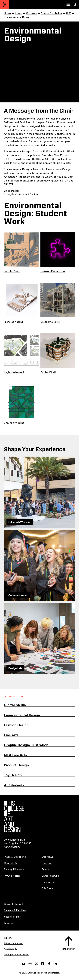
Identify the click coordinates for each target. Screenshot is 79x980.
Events (46, 869)
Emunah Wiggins (14, 423)
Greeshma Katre (50, 322)
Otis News (47, 857)
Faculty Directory (14, 869)
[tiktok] (49, 964)
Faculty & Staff (13, 917)
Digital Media (15, 705)
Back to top (69, 949)
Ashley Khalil (48, 372)
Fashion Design (16, 725)
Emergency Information (17, 954)
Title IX (8, 938)
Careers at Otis (50, 876)
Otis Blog (47, 863)
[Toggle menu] (68, 4)
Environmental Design (22, 715)
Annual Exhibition (51, 13)
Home (8, 13)
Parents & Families (15, 910)
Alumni (8, 923)
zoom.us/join (45, 180)
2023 (69, 13)
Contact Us (10, 863)
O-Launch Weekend (20, 522)
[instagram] (30, 964)
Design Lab (15, 668)
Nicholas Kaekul (13, 322)
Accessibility (11, 949)
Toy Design (13, 775)
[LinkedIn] (55, 964)
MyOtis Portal (12, 876)
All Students (14, 785)
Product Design (16, 765)
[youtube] (24, 964)
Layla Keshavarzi (14, 372)
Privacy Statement (14, 943)
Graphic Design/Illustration (26, 745)
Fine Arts (11, 735)
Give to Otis (48, 882)
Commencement (18, 595)
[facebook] (43, 964)
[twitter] (36, 964)
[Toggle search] (75, 4)
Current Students (14, 904)
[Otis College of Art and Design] (4, 4)
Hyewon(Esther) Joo (53, 271)
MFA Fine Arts (15, 755)
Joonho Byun (12, 271)
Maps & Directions (15, 857)
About (19, 13)
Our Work (32, 13)
